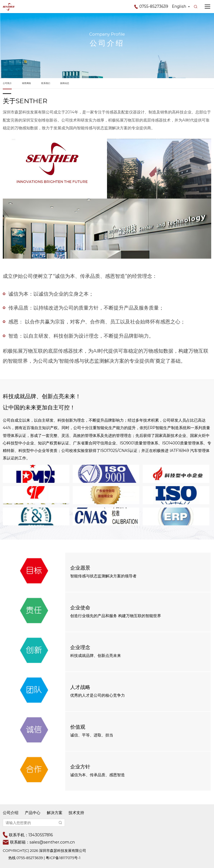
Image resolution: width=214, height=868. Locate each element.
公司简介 (7, 83)
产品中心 (33, 813)
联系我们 (46, 83)
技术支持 (76, 813)
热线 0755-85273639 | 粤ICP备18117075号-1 (44, 858)
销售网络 (26, 83)
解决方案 (55, 813)
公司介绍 (11, 813)
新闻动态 (65, 83)
